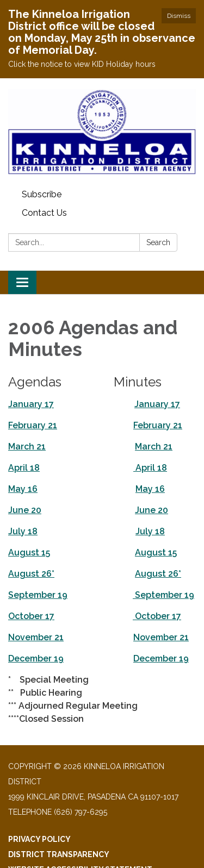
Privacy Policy (39, 839)
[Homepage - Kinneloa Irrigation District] (102, 132)
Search (158, 242)
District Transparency (59, 854)
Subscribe (42, 194)
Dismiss (179, 16)
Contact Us (44, 213)
